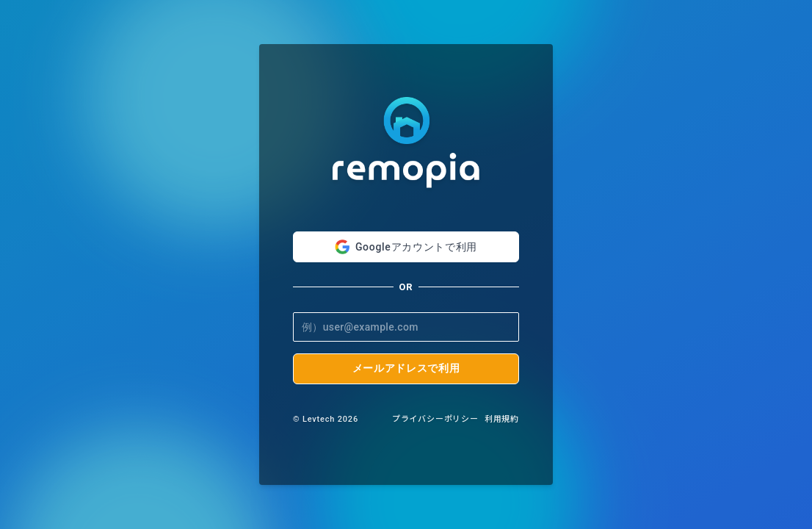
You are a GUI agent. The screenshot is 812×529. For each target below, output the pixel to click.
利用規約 (502, 419)
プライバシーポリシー (435, 419)
